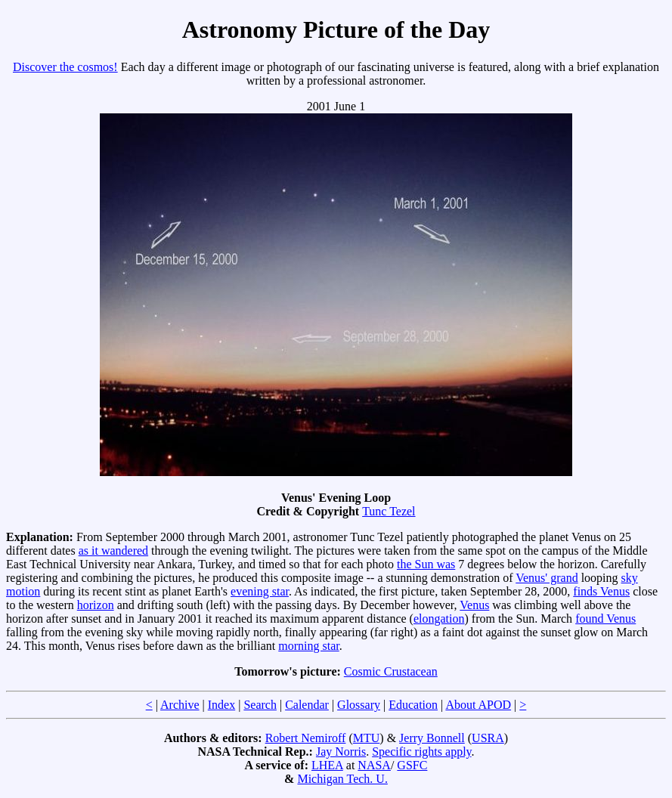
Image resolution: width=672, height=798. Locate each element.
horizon (96, 605)
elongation (439, 619)
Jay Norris (341, 752)
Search (260, 705)
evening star (260, 591)
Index (221, 705)
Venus (474, 605)
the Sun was (426, 564)
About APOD (478, 705)
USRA (488, 738)
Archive (180, 705)
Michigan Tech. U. (342, 779)
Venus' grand (547, 578)
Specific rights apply (421, 752)
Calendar (307, 705)
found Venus (605, 619)
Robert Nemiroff (306, 738)
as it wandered (113, 551)
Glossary (359, 705)
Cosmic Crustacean (391, 671)
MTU (367, 738)
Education (413, 705)
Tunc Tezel (389, 511)
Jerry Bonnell (432, 738)
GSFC (412, 765)
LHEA (327, 765)
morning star (308, 646)
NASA (374, 765)
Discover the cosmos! (65, 67)
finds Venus (601, 591)
